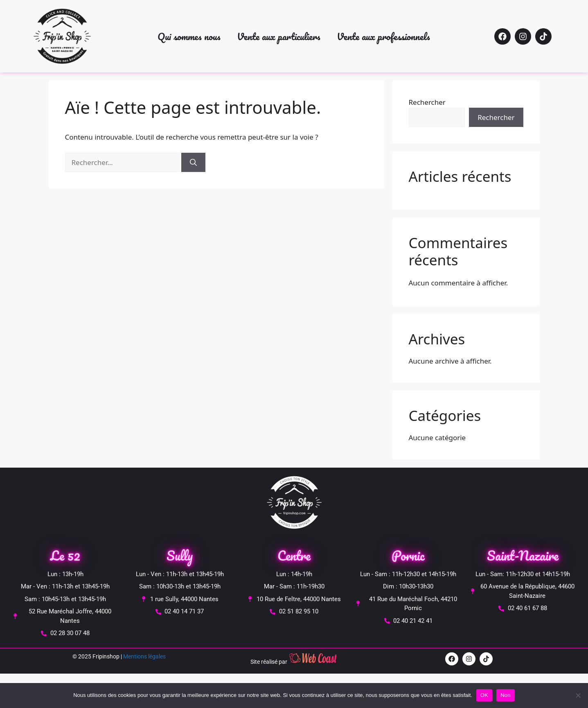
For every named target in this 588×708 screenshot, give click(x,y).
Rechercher (427, 102)
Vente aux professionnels (383, 36)
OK (484, 695)
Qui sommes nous (189, 36)
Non (506, 695)
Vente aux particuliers (279, 36)
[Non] (578, 695)
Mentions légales (144, 656)
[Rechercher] (193, 163)
